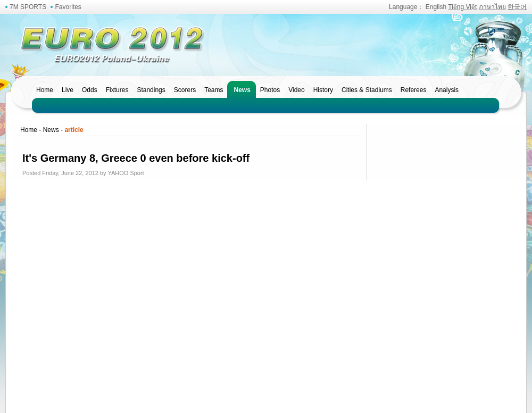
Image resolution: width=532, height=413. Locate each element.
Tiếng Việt (462, 7)
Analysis (447, 90)
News (242, 90)
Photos (270, 90)
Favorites (68, 7)
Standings (151, 90)
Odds (90, 90)
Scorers (185, 90)
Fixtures (117, 90)
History (323, 90)
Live (68, 90)
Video (296, 90)
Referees (414, 90)
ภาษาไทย (492, 7)
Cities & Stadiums (367, 90)
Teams (214, 90)
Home (45, 90)
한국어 (517, 7)
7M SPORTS (28, 7)
